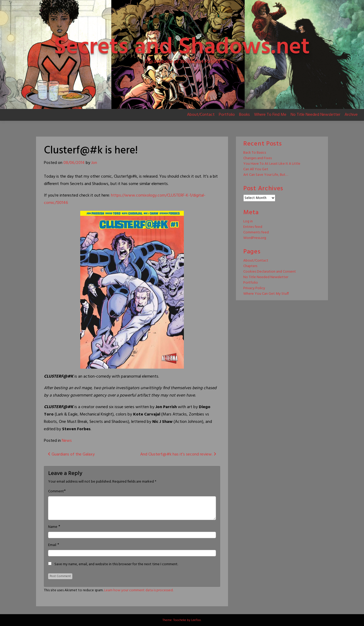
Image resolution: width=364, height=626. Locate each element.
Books (244, 115)
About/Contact (201, 115)
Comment (56, 492)
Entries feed (253, 227)
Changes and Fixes (257, 158)
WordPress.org (255, 238)
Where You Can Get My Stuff (266, 294)
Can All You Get (256, 169)
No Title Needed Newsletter (315, 115)
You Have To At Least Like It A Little (272, 164)
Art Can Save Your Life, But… (266, 175)
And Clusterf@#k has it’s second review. (178, 454)
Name (53, 527)
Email (52, 545)
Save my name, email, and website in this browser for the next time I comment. (116, 564)
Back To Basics (255, 153)
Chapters (250, 266)
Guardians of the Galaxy (71, 454)
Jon (94, 163)
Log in (248, 221)
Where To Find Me (270, 115)
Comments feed (256, 232)
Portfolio (227, 115)
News (67, 441)
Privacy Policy (254, 288)
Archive (351, 115)
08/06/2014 (74, 163)
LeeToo (196, 620)
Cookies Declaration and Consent (270, 272)
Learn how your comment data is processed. (139, 590)
